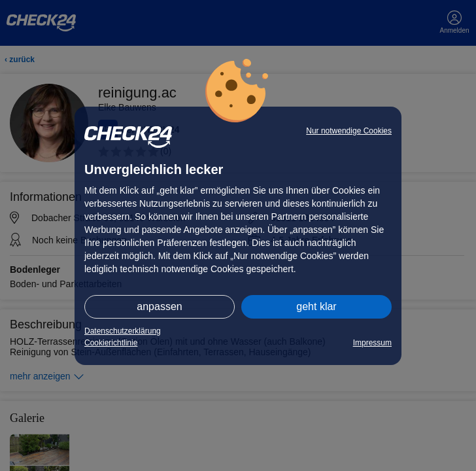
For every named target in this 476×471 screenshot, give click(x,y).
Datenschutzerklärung (123, 331)
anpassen (159, 306)
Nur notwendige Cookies (349, 131)
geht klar (316, 306)
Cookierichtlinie (111, 343)
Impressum (372, 343)
